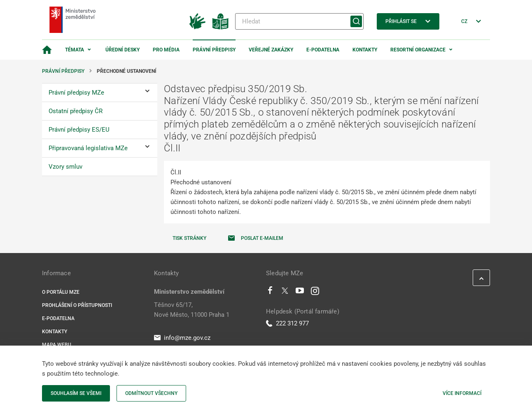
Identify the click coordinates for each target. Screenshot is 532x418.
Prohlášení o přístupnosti (77, 305)
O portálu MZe (61, 292)
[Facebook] (270, 293)
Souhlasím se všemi (76, 393)
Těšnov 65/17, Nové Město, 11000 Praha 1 (192, 310)
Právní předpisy (214, 50)
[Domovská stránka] (47, 50)
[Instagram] (315, 293)
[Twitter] (285, 293)
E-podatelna (323, 50)
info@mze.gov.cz (182, 338)
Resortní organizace (418, 50)
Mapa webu (57, 345)
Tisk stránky (189, 238)
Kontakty (365, 50)
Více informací (462, 393)
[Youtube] (300, 293)
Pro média (166, 50)
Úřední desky (122, 50)
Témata (75, 50)
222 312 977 (287, 323)
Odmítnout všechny (151, 393)
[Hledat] (299, 21)
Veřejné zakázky (271, 50)
